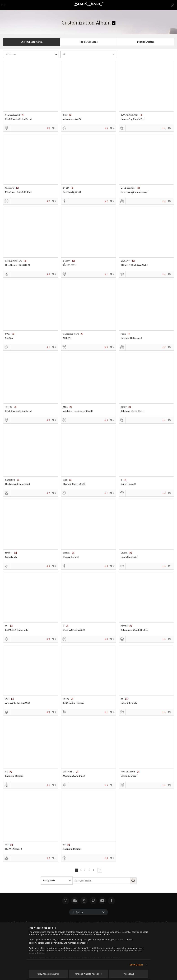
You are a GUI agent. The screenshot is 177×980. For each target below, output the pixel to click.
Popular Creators (146, 42)
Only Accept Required (48, 974)
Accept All (129, 974)
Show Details (136, 965)
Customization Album (32, 42)
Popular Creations (89, 42)
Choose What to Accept (89, 974)
